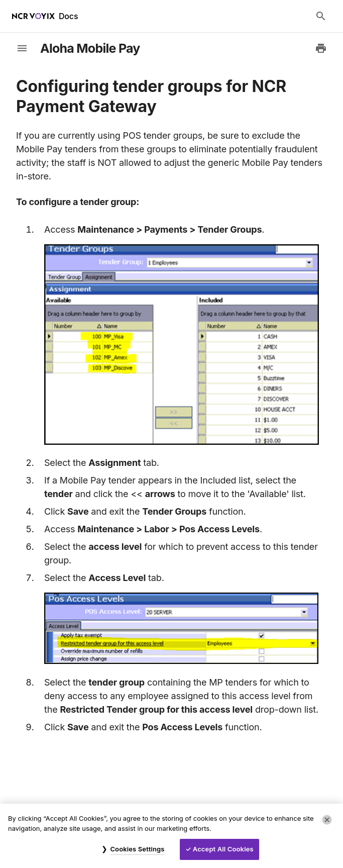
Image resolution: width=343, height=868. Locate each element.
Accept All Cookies (223, 849)
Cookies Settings (137, 849)
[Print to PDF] (321, 48)
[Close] (327, 820)
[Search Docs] (321, 16)
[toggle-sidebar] (22, 48)
